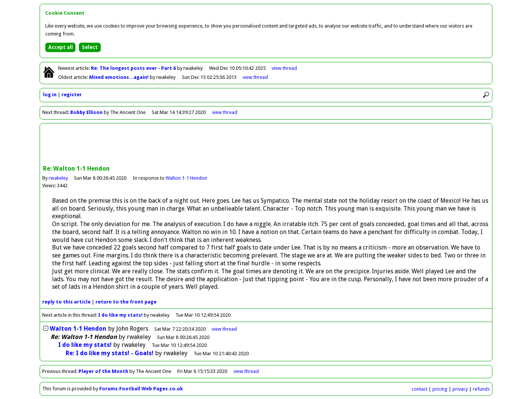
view (284, 68)
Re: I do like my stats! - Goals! (110, 353)
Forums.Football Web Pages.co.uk (141, 389)
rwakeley (58, 178)
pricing (440, 389)
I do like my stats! (120, 315)
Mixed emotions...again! (119, 77)
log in (50, 95)
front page (126, 302)
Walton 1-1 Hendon (186, 178)
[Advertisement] (266, 145)
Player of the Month (103, 371)
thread (224, 329)
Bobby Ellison (86, 112)
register (72, 95)
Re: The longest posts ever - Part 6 (134, 68)
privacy (460, 389)
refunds (481, 389)
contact (420, 389)
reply (66, 302)
